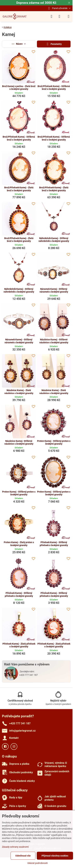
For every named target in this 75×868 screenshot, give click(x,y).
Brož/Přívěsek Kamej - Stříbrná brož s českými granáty (54, 88)
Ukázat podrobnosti (37, 863)
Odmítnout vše (23, 856)
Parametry (54, 44)
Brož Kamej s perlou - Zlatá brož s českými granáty (19, 88)
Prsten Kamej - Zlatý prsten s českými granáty (19, 544)
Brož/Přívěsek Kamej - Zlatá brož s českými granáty (19, 189)
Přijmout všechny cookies (55, 856)
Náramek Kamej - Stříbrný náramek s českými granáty (54, 290)
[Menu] (69, 16)
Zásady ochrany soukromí (15, 847)
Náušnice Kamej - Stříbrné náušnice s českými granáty (54, 341)
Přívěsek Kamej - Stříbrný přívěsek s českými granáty (54, 544)
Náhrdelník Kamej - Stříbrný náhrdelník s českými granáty (54, 240)
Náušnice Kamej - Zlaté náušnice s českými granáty (19, 392)
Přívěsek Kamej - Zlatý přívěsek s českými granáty (19, 645)
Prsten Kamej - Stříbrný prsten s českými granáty (54, 442)
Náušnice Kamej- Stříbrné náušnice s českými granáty (19, 442)
